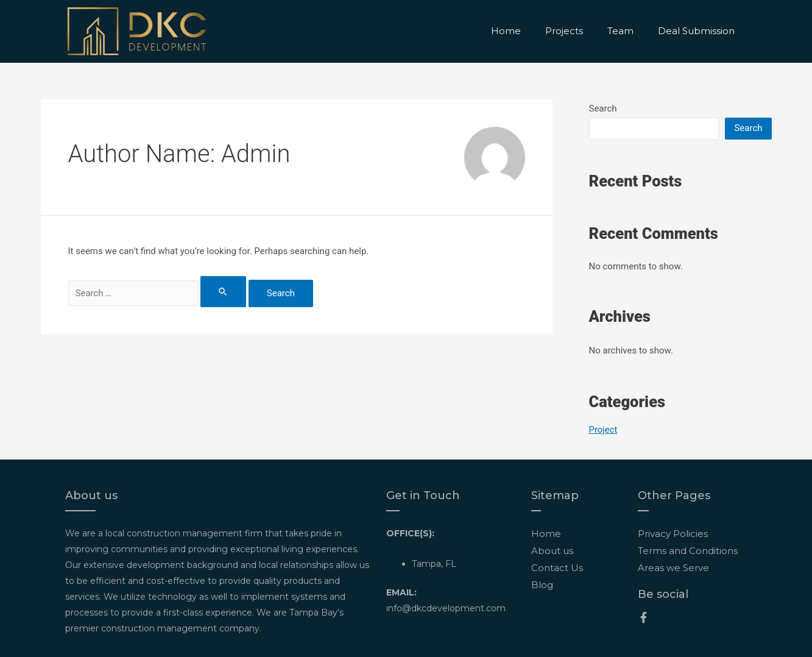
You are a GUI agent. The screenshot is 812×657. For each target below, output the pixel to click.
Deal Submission (696, 31)
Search (603, 108)
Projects (564, 31)
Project (603, 430)
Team (620, 31)
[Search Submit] (230, 292)
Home (506, 31)
